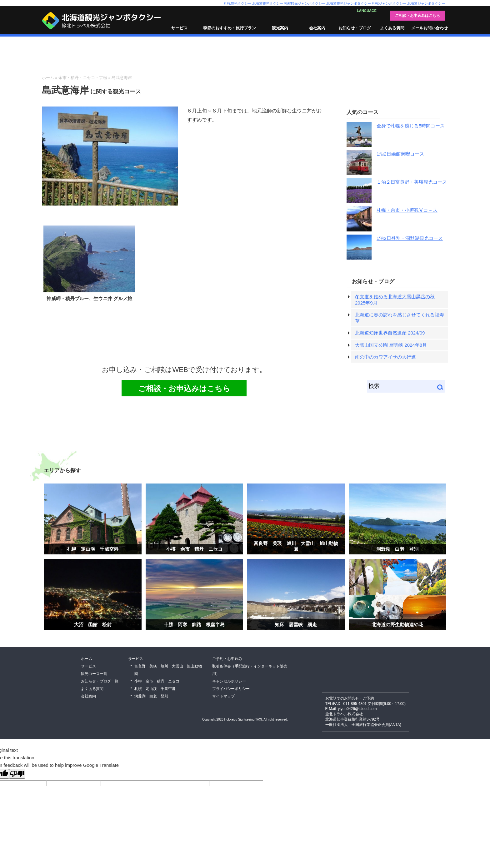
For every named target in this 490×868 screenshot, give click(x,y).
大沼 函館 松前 (93, 625)
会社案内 (317, 28)
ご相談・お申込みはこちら (417, 16)
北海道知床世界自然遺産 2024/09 (390, 333)
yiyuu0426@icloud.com (357, 709)
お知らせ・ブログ (355, 28)
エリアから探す (62, 470)
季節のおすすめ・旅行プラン (230, 28)
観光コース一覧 (94, 674)
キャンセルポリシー (229, 681)
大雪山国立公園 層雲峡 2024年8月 (391, 345)
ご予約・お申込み (227, 659)
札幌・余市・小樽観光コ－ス (407, 210)
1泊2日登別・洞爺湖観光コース (410, 238)
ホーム (48, 78)
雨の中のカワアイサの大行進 (385, 357)
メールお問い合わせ (430, 28)
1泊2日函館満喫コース (400, 154)
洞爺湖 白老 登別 (397, 549)
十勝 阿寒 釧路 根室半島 (194, 625)
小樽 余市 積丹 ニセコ (194, 549)
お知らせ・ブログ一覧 (100, 681)
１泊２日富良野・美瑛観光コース (412, 182)
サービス (179, 28)
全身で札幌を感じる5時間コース (411, 126)
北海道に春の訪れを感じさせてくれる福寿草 (400, 318)
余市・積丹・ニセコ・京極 (83, 78)
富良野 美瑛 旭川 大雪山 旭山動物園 (296, 546)
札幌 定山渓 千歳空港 (93, 549)
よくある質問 (392, 28)
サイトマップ (223, 696)
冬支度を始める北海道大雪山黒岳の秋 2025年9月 (395, 300)
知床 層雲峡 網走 (296, 625)
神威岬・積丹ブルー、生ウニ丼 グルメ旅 (89, 298)
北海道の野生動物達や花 (397, 625)
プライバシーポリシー (231, 689)
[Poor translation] (17, 774)
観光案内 (280, 28)
